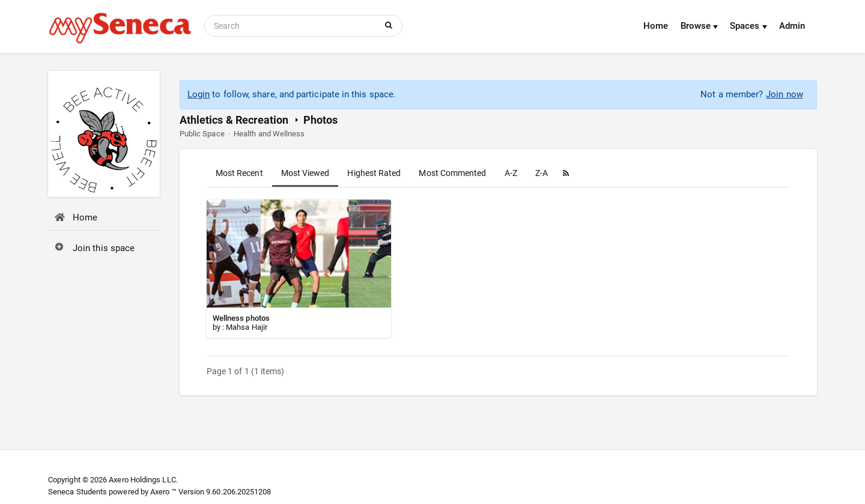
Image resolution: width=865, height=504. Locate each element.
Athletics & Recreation (234, 120)
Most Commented (452, 173)
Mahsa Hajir (247, 327)
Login (199, 94)
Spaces (748, 26)
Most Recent (239, 173)
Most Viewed (305, 173)
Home (656, 26)
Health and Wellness (269, 134)
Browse (700, 26)
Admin (792, 26)
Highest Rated (374, 173)
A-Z (511, 173)
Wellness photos (241, 318)
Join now (785, 94)
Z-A (542, 173)
